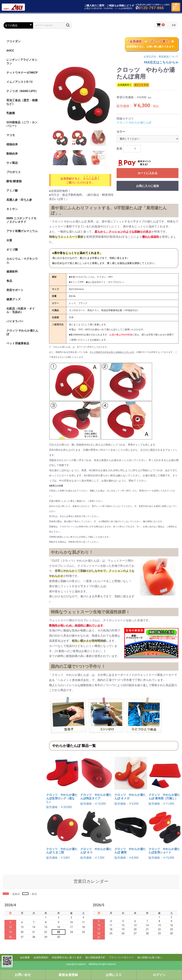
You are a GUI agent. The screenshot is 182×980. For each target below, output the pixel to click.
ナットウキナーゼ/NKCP (22, 73)
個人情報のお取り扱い (150, 957)
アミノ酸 (12, 191)
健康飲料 (12, 272)
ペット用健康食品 (18, 343)
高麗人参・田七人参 (19, 200)
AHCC (10, 51)
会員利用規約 (41, 957)
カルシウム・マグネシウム (22, 261)
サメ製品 (12, 163)
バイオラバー (15, 321)
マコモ (11, 135)
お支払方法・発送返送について (161, 56)
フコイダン (14, 41)
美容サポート (15, 290)
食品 (9, 281)
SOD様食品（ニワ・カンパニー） (22, 124)
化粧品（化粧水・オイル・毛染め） (21, 310)
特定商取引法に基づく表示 (67, 957)
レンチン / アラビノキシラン (22, 62)
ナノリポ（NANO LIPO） (22, 91)
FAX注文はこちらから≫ (161, 62)
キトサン (12, 209)
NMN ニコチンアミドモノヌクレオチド (21, 220)
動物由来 (12, 154)
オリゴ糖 (12, 250)
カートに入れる (148, 173)
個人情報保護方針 (95, 957)
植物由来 (12, 144)
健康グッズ (14, 299)
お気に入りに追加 (148, 186)
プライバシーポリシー (121, 957)
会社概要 (25, 957)
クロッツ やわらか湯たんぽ (22, 332)
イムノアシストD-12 (19, 82)
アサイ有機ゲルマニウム (22, 231)
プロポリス (14, 172)
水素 (9, 240)
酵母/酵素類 (14, 181)
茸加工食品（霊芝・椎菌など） (22, 102)
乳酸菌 (11, 113)
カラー (121, 132)
